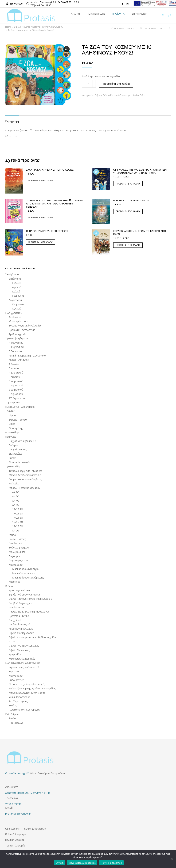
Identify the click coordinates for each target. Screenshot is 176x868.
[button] (67, 49)
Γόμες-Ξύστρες (17, 539)
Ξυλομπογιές (16, 680)
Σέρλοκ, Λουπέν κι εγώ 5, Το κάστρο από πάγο (140, 233)
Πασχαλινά (15, 620)
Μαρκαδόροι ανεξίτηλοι (26, 569)
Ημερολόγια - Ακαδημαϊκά (20, 407)
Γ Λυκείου (14, 377)
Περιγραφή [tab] (12, 121)
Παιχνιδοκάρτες (18, 449)
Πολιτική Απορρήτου (16, 834)
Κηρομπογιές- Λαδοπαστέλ (24, 667)
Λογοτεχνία (15, 300)
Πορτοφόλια (16, 723)
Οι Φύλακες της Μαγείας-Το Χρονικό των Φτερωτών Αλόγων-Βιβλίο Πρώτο (140, 171)
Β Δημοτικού (16, 381)
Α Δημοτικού (16, 373)
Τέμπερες (14, 671)
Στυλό (12, 535)
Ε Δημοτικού (16, 394)
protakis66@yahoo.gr (18, 814)
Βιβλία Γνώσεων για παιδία (24, 595)
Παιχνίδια (11, 437)
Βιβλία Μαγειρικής (19, 650)
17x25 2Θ (18, 513)
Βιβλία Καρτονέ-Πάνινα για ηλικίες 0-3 (123, 95)
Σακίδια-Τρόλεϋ (18, 420)
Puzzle (12, 458)
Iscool (12, 641)
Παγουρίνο (15, 556)
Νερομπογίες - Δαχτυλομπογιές (27, 684)
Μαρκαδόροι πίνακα (24, 573)
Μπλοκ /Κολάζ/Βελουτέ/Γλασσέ (27, 693)
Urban (12, 424)
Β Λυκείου (15, 368)
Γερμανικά (18, 296)
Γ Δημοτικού (16, 385)
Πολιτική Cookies (15, 840)
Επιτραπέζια (15, 454)
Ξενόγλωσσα (13, 274)
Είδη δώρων (12, 714)
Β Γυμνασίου (16, 347)
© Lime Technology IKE (17, 773)
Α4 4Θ (16, 501)
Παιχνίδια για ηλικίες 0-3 (23, 441)
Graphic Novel (17, 607)
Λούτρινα (14, 445)
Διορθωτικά (15, 543)
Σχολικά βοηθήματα (17, 338)
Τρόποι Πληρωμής (15, 846)
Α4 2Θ (16, 531)
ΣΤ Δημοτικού (17, 398)
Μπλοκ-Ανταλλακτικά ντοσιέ (25, 475)
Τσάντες (10, 411)
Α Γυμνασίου (16, 343)
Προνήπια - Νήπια (19, 616)
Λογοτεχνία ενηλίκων (21, 629)
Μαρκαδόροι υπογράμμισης (28, 578)
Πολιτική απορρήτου (111, 863)
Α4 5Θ (16, 505)
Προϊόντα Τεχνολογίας (22, 330)
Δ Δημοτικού (16, 390)
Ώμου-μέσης (16, 428)
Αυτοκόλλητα (13, 432)
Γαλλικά (17, 283)
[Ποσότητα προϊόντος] (89, 84)
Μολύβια (14, 483)
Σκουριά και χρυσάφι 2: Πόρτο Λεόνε (50, 170)
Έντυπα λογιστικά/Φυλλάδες (25, 326)
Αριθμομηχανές (17, 334)
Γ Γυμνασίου (16, 351)
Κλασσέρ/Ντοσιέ (18, 321)
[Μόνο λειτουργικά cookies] (172, 859)
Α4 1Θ (16, 492)
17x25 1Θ (18, 509)
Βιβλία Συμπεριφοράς (21, 633)
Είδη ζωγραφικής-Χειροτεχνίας (22, 663)
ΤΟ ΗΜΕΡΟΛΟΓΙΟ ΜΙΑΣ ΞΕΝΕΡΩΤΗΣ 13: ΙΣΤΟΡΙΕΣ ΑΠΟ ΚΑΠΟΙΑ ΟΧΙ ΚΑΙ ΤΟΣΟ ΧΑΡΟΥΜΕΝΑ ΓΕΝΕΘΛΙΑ (55, 204)
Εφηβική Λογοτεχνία (20, 603)
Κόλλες (13, 705)
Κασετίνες (14, 582)
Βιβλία (98, 95)
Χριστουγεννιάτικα (19, 590)
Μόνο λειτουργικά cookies (82, 863)
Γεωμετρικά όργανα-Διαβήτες (25, 479)
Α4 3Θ (16, 496)
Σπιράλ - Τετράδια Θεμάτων (24, 488)
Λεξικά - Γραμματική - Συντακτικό (27, 356)
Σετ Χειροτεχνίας (18, 701)
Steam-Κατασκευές (19, 462)
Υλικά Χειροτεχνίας (19, 697)
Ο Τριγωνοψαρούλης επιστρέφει (47, 231)
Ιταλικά (16, 292)
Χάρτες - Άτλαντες (19, 360)
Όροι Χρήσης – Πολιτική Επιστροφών (26, 829)
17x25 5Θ (18, 526)
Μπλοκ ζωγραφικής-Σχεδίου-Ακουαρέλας (32, 688)
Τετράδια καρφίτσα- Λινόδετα (25, 471)
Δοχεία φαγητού (18, 560)
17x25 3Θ (18, 518)
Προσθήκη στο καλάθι (116, 84)
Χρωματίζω (15, 654)
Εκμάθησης (15, 279)
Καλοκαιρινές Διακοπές (22, 659)
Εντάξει (60, 863)
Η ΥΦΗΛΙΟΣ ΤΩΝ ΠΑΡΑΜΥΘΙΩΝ (131, 200)
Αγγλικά (17, 287)
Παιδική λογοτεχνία (20, 624)
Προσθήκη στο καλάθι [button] (41, 181)
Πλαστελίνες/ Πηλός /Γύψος (25, 710)
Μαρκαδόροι (16, 565)
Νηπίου (13, 415)
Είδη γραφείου (14, 313)
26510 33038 (16, 4)
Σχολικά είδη (13, 466)
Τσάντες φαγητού (19, 548)
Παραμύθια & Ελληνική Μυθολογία (29, 612)
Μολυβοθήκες (17, 552)
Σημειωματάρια (14, 402)
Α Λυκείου (14, 364)
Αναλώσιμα (15, 317)
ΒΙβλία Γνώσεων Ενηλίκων (24, 646)
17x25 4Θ (18, 522)
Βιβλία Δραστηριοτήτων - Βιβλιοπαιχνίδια (33, 637)
